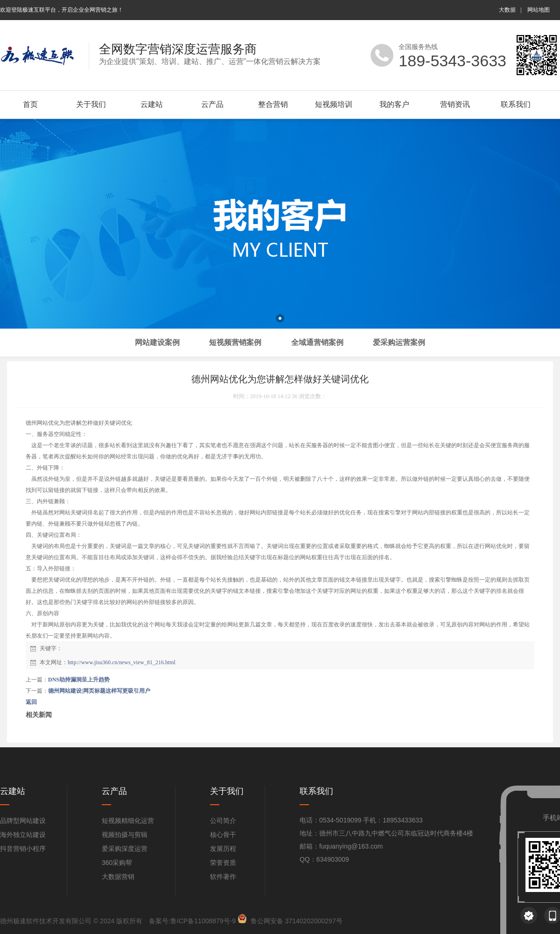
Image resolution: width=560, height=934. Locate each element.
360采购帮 (117, 863)
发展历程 (223, 849)
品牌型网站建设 (23, 821)
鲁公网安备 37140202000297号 (297, 921)
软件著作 (223, 877)
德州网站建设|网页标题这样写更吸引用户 (99, 691)
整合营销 (273, 104)
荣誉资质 (223, 863)
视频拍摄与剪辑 (125, 835)
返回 (31, 702)
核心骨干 (223, 835)
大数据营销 (118, 877)
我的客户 (394, 104)
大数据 (507, 10)
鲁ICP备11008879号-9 (203, 921)
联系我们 (516, 104)
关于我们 (91, 104)
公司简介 (223, 821)
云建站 (152, 104)
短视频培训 (334, 104)
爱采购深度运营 (125, 849)
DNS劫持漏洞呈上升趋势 (79, 680)
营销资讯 (455, 104)
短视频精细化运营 (128, 821)
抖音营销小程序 (23, 849)
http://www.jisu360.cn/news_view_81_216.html (122, 662)
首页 (30, 104)
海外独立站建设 (23, 835)
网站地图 (539, 10)
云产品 (212, 104)
